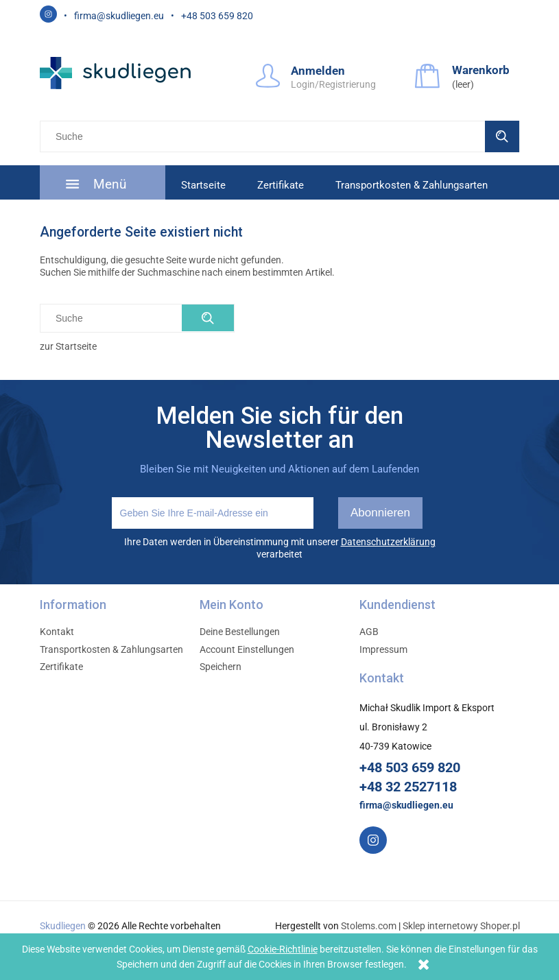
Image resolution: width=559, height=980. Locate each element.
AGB (369, 632)
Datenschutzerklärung (388, 542)
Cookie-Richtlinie (283, 949)
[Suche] (502, 136)
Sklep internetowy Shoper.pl (461, 926)
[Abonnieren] (380, 513)
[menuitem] (103, 184)
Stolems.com (369, 926)
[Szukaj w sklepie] (265, 136)
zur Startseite (68, 346)
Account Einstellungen (247, 649)
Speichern (221, 667)
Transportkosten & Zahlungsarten (111, 649)
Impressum (383, 649)
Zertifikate (61, 667)
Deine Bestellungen (240, 632)
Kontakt (57, 632)
